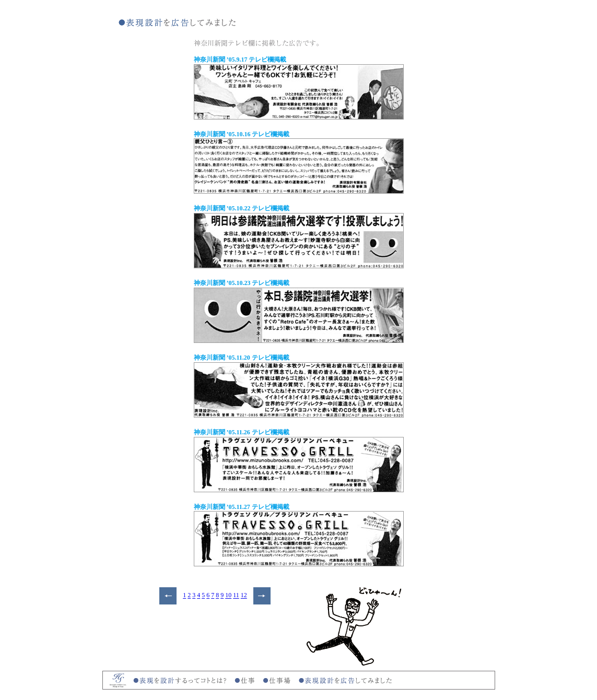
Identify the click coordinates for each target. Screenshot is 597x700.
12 (244, 596)
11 (236, 596)
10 (228, 596)
